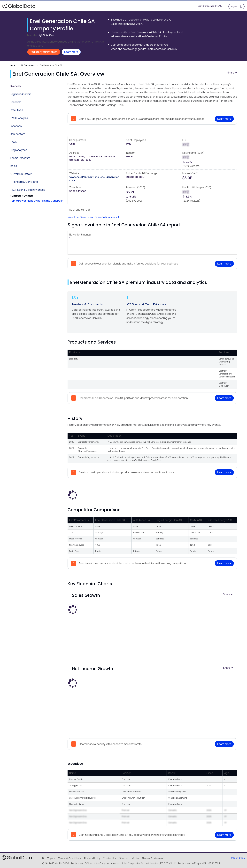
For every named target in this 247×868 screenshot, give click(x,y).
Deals (13, 142)
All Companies (28, 65)
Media (13, 166)
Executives (16, 110)
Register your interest (44, 52)
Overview (15, 86)
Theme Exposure (20, 158)
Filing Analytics (18, 150)
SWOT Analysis (19, 118)
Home (13, 65)
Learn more (71, 52)
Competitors (18, 134)
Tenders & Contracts (87, 304)
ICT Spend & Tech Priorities (146, 304)
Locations (16, 126)
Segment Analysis (20, 94)
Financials (16, 102)
